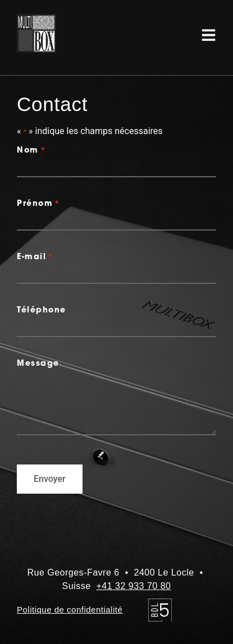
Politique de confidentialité (70, 610)
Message (38, 364)
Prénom (39, 204)
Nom (31, 151)
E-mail (35, 257)
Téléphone (42, 311)
